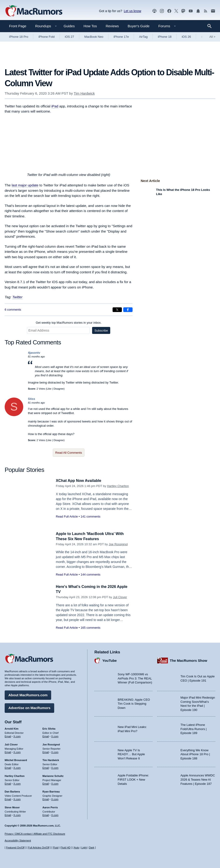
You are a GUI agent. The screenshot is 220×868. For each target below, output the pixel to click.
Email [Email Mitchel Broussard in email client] (8, 767)
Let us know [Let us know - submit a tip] (132, 11)
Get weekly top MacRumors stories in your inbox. (69, 323)
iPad (55, 106)
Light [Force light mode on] (84, 847)
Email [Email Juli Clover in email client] (8, 751)
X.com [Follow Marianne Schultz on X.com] (55, 783)
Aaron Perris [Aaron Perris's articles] (50, 807)
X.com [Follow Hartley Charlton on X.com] (17, 783)
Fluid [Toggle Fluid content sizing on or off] (56, 847)
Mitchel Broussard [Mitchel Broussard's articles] (16, 760)
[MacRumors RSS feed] (206, 11)
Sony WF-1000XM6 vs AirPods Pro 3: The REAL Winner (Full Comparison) (135, 678)
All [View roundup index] (212, 37)
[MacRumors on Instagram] (162, 11)
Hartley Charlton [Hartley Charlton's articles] (15, 775)
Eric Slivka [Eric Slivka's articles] (49, 728)
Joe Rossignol (118, 544)
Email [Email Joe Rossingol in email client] (46, 751)
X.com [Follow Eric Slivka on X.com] (55, 736)
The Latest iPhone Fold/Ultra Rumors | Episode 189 (193, 728)
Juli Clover (120, 597)
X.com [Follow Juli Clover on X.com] (17, 751)
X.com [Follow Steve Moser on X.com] (17, 814)
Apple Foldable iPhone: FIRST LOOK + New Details (133, 779)
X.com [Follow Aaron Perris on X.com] (55, 814)
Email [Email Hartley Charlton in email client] (8, 783)
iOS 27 (70, 37)
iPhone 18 (165, 37)
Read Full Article (67, 516)
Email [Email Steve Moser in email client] (8, 814)
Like (49, 389)
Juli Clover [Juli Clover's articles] (11, 744)
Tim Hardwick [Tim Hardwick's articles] (51, 760)
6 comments (13, 310)
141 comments (90, 516)
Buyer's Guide (139, 26)
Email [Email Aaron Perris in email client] (46, 814)
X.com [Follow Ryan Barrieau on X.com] (55, 799)
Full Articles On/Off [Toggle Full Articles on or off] (39, 847)
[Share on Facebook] (128, 310)
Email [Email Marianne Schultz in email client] (46, 783)
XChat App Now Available (80, 481)
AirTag (143, 37)
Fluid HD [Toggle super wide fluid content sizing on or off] (65, 847)
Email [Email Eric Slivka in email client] (46, 736)
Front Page (18, 26)
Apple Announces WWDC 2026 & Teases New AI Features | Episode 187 (198, 779)
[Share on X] (117, 310)
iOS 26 (186, 37)
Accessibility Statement (18, 841)
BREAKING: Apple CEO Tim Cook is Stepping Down (134, 703)
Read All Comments (69, 453)
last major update (25, 185)
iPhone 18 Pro (19, 37)
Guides (69, 26)
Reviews (112, 26)
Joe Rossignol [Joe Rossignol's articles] (51, 744)
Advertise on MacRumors (29, 707)
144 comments (90, 575)
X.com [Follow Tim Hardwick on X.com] (55, 767)
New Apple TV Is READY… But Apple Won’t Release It (131, 754)
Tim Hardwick (84, 93)
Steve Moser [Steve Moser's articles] (12, 807)
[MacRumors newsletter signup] (213, 11)
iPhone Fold (46, 37)
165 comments (90, 628)
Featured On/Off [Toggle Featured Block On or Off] (15, 847)
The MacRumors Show (188, 660)
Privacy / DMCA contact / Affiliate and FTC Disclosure (35, 834)
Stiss (32, 399)
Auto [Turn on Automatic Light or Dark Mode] (77, 847)
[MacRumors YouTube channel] (191, 11)
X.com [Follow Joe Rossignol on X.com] (55, 751)
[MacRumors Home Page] (34, 11)
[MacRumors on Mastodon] (183, 11)
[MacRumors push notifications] (198, 11)
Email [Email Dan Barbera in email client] (8, 799)
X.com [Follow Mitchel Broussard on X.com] (17, 767)
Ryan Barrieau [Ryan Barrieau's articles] (51, 791)
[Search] (211, 26)
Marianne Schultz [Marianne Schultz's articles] (53, 775)
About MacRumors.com (28, 695)
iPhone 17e (121, 37)
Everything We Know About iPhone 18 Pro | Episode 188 (195, 754)
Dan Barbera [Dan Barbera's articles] (12, 791)
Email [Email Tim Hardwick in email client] (46, 767)
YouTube (110, 660)
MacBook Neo (94, 37)
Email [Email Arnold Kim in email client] (8, 736)
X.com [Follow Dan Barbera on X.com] (17, 799)
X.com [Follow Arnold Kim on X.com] (17, 736)
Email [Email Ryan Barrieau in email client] (46, 799)
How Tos (90, 26)
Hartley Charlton (118, 486)
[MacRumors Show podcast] (154, 11)
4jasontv (34, 353)
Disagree (59, 389)
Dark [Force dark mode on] (92, 847)
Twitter (17, 297)
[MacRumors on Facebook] (169, 11)
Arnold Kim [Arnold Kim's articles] (12, 728)
